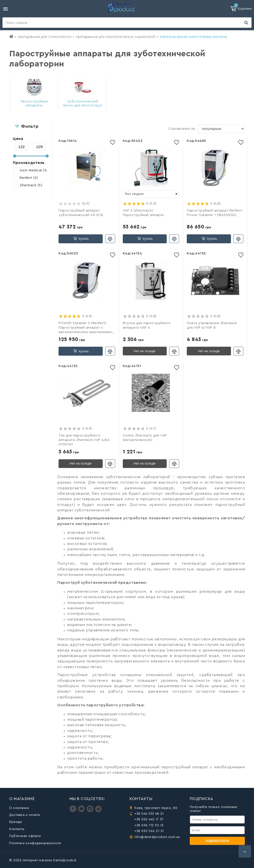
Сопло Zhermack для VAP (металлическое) (145, 438)
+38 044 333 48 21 (149, 814)
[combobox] (151, 194)
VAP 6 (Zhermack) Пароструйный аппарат (143, 213)
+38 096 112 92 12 (149, 825)
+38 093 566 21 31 (149, 831)
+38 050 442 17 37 (149, 819)
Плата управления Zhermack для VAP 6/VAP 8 (212, 325)
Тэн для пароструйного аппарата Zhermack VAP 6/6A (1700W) (84, 440)
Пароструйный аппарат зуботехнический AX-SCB (81, 213)
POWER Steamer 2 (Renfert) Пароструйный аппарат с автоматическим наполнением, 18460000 (86, 328)
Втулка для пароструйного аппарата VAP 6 (147, 325)
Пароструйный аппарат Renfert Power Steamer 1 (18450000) (214, 213)
